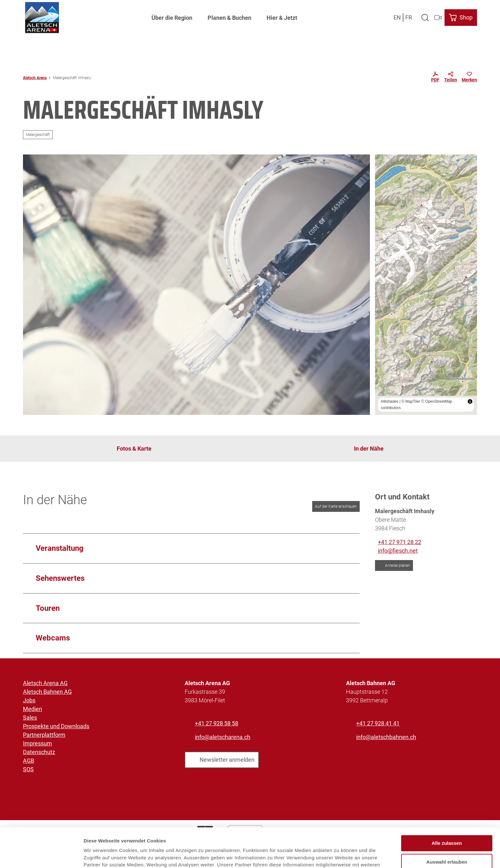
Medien (33, 709)
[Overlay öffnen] (425, 18)
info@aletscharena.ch (223, 737)
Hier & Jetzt (282, 18)
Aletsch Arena (35, 78)
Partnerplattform (44, 735)
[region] (426, 285)
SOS (28, 769)
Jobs (29, 700)
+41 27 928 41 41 (378, 723)
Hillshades (390, 401)
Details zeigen (339, 855)
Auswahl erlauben (447, 825)
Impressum (37, 743)
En (397, 17)
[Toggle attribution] (470, 401)
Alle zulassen (447, 806)
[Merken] (469, 78)
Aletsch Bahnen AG (47, 692)
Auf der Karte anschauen (336, 506)
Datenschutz (39, 752)
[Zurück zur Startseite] (42, 18)
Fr (409, 17)
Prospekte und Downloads (56, 726)
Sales (30, 718)
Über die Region (172, 18)
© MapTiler (411, 401)
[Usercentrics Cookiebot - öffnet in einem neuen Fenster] (41, 856)
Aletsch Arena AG (45, 683)
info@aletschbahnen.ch (386, 737)
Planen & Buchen (229, 18)
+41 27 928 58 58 (217, 723)
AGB (29, 761)
